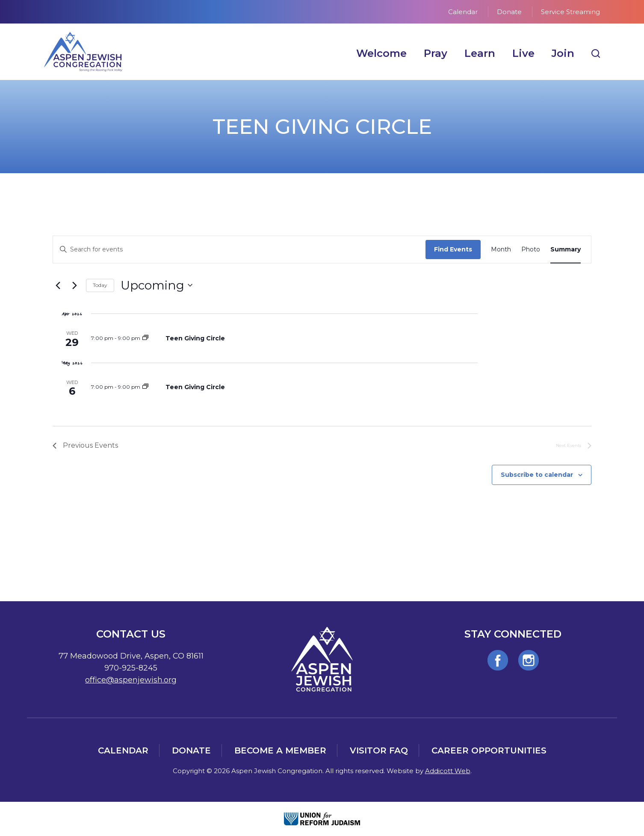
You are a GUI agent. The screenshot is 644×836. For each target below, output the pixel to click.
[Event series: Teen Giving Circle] (145, 338)
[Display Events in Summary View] (566, 250)
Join (563, 53)
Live (523, 53)
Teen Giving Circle (195, 338)
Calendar (463, 12)
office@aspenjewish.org (131, 680)
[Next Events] (74, 285)
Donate (509, 12)
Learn (480, 53)
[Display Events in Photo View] (531, 250)
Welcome (381, 53)
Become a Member (280, 750)
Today (100, 285)
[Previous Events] (58, 285)
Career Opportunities (489, 750)
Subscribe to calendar (537, 475)
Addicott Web (448, 771)
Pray (436, 53)
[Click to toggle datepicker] (157, 286)
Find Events (453, 249)
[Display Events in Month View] (501, 250)
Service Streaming (570, 12)
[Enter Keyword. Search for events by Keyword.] (239, 250)
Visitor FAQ (379, 750)
